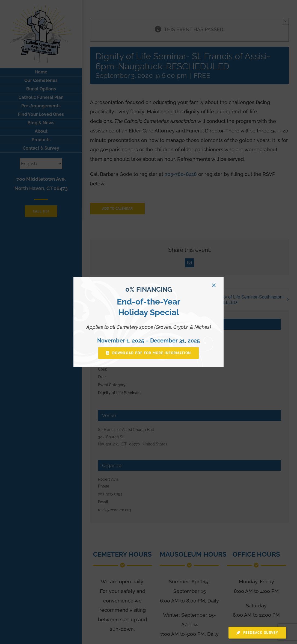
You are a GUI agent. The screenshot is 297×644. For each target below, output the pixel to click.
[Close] (214, 285)
